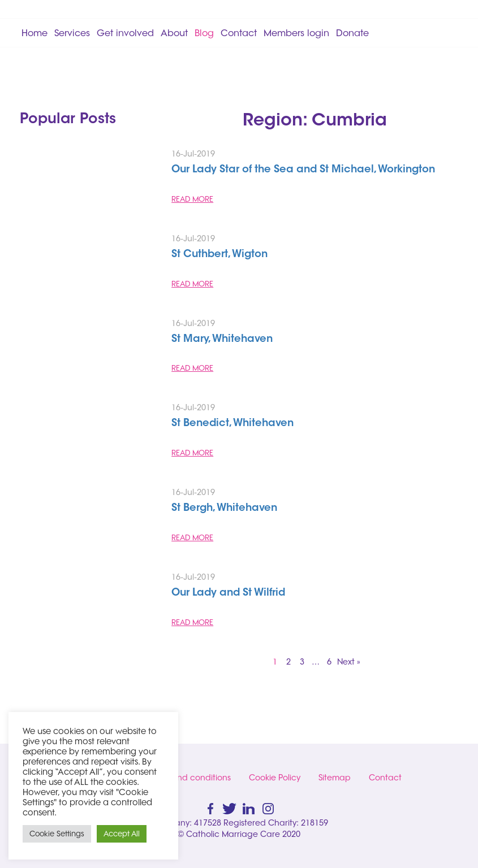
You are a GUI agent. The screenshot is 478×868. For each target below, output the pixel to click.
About (174, 33)
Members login (296, 33)
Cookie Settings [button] (57, 834)
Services (72, 33)
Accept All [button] (122, 834)
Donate (352, 33)
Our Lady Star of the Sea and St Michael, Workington (303, 170)
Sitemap (335, 778)
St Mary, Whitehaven (222, 340)
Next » (349, 662)
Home (35, 33)
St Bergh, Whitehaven (224, 509)
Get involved (125, 33)
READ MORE (192, 199)
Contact (239, 33)
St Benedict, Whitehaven (232, 424)
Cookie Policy (275, 778)
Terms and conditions (189, 778)
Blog (204, 33)
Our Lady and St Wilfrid (228, 593)
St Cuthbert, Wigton (219, 255)
